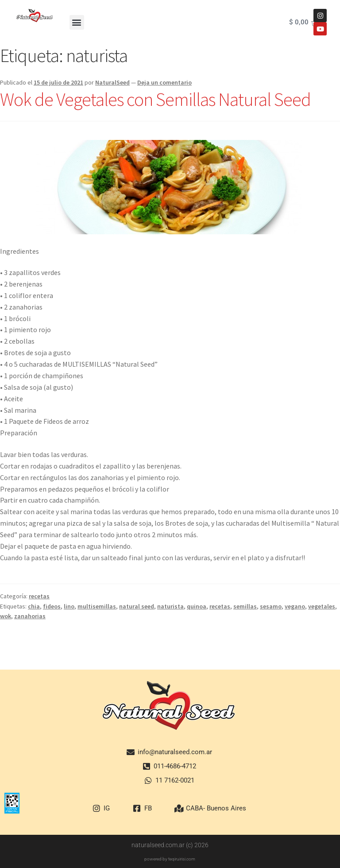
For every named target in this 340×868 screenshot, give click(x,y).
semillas (245, 606)
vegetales (322, 606)
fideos (52, 606)
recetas (39, 596)
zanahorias (30, 616)
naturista (170, 606)
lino (69, 606)
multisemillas (97, 606)
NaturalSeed (112, 82)
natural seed (137, 606)
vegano (295, 606)
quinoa (197, 606)
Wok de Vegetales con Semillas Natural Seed (155, 99)
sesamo (271, 606)
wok (6, 616)
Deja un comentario (164, 82)
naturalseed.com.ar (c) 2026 (170, 845)
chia (34, 606)
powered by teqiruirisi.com (170, 859)
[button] (77, 22)
